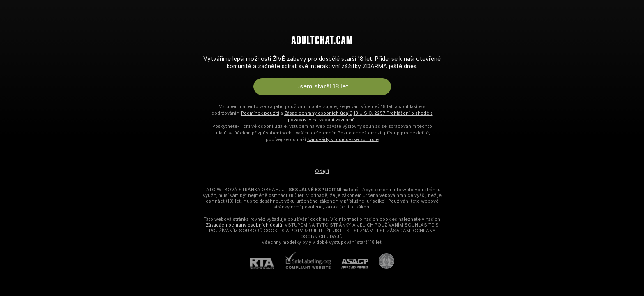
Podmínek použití (260, 113)
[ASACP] (350, 264)
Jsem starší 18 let (322, 86)
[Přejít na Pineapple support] (381, 261)
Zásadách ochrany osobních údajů (244, 225)
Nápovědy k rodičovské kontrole (343, 139)
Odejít (322, 171)
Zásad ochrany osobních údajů (318, 113)
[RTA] (267, 263)
